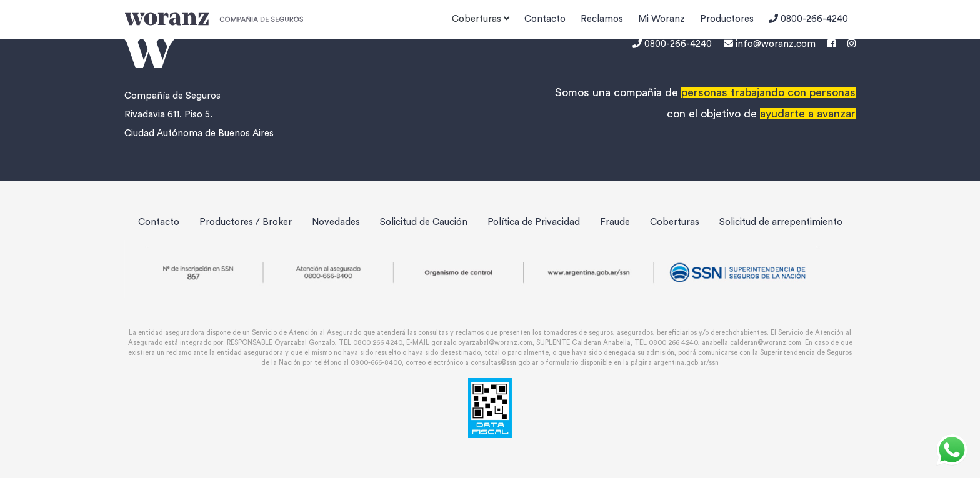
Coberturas (675, 222)
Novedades (336, 222)
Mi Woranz (662, 19)
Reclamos (602, 19)
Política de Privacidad (534, 222)
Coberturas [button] (481, 19)
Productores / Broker (246, 222)
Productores (727, 19)
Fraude (615, 222)
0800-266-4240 (808, 19)
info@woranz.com (770, 44)
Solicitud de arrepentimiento (781, 222)
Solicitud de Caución (424, 222)
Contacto (545, 19)
